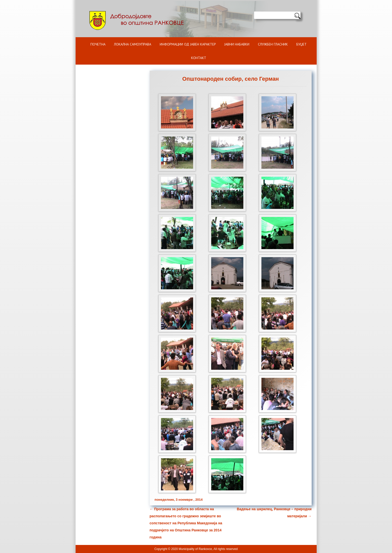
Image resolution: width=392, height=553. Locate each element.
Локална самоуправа (133, 44)
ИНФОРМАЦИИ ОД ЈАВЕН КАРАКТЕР (188, 44)
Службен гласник (273, 44)
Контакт (199, 58)
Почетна (98, 44)
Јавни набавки (237, 44)
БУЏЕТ (301, 44)
